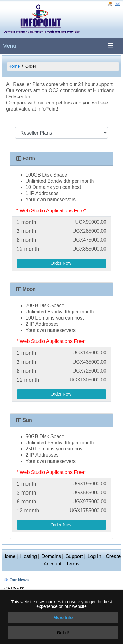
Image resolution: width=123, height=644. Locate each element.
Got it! (63, 633)
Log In (94, 556)
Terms (73, 564)
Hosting (29, 556)
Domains (51, 556)
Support (74, 556)
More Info (63, 618)
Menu (9, 46)
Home (14, 66)
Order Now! (61, 263)
